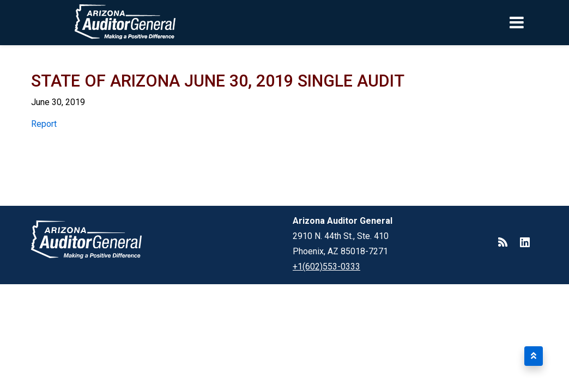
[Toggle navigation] (535, 22)
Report (44, 124)
